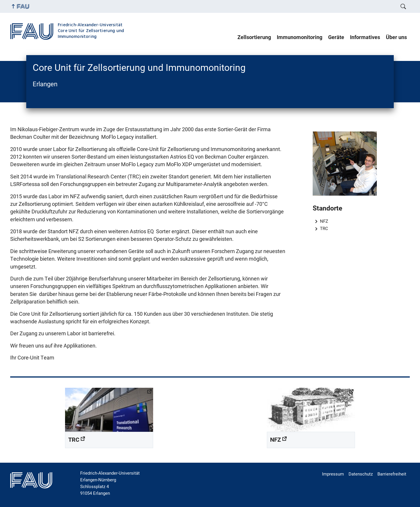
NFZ (324, 221)
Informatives (365, 37)
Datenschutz (361, 474)
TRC (324, 229)
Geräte (336, 37)
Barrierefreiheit (392, 474)
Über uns (396, 37)
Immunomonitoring (300, 37)
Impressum (333, 474)
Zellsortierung (254, 37)
